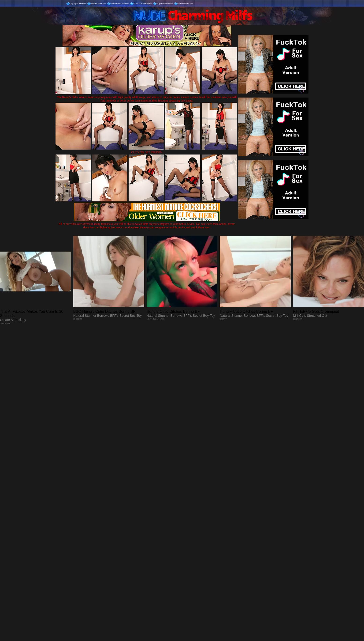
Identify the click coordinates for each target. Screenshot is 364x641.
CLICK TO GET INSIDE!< (147, 152)
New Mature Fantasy (143, 4)
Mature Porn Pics (99, 4)
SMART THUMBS (190, 543)
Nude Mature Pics (186, 4)
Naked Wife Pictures (120, 4)
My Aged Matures (78, 4)
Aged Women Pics (165, 4)
